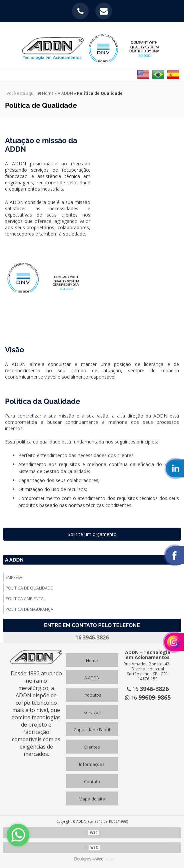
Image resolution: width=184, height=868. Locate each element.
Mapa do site (92, 799)
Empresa (14, 577)
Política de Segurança (29, 609)
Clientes (92, 747)
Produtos (92, 695)
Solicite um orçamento (92, 534)
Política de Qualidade (29, 588)
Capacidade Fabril (92, 730)
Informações (92, 764)
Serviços (92, 712)
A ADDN (14, 560)
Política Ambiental (26, 599)
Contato (92, 781)
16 (148, 689)
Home (92, 660)
